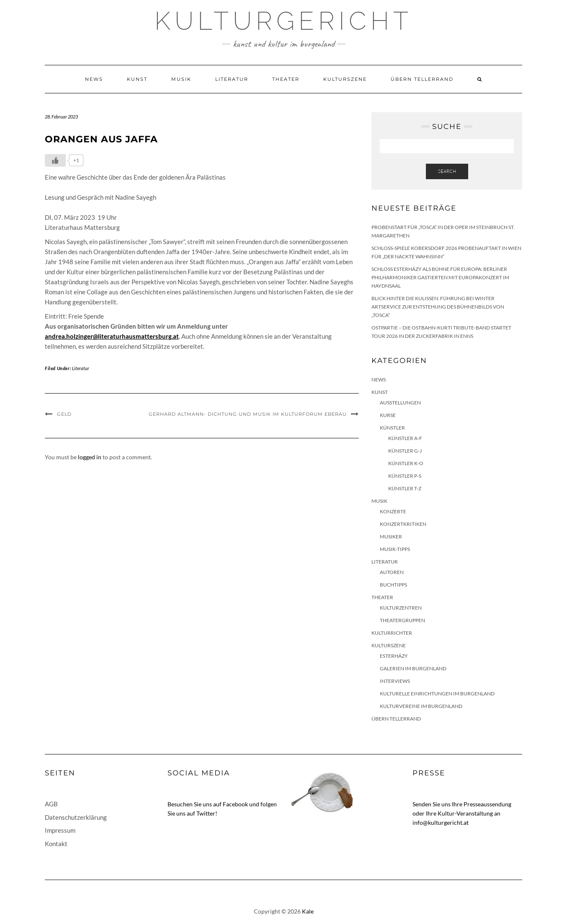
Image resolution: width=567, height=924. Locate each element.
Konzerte (393, 511)
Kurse (388, 415)
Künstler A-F (405, 438)
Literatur (232, 79)
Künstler (392, 428)
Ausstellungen (400, 403)
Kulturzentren (401, 608)
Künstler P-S (405, 476)
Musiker (391, 537)
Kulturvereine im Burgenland (421, 706)
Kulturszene (345, 79)
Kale (308, 911)
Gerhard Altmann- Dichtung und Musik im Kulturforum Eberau (248, 414)
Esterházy (394, 656)
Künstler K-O (406, 463)
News (94, 79)
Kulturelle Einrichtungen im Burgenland (437, 694)
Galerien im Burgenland (413, 668)
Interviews (395, 681)
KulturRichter (392, 633)
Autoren (392, 572)
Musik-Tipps (395, 549)
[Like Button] (55, 160)
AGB (51, 804)
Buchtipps (393, 585)
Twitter (206, 813)
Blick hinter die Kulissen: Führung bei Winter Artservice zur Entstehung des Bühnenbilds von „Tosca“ (438, 307)
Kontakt (56, 844)
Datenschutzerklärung (76, 817)
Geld (64, 414)
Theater (286, 79)
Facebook (235, 804)
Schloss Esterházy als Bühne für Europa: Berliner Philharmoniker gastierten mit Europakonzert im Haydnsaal (440, 277)
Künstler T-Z (405, 488)
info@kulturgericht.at (441, 822)
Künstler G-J (405, 451)
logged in (90, 457)
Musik (181, 79)
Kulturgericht (283, 21)
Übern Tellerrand (422, 79)
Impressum (60, 830)
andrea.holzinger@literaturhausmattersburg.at (112, 336)
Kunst (137, 79)
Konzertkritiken (403, 524)
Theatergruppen (402, 620)
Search (447, 171)
